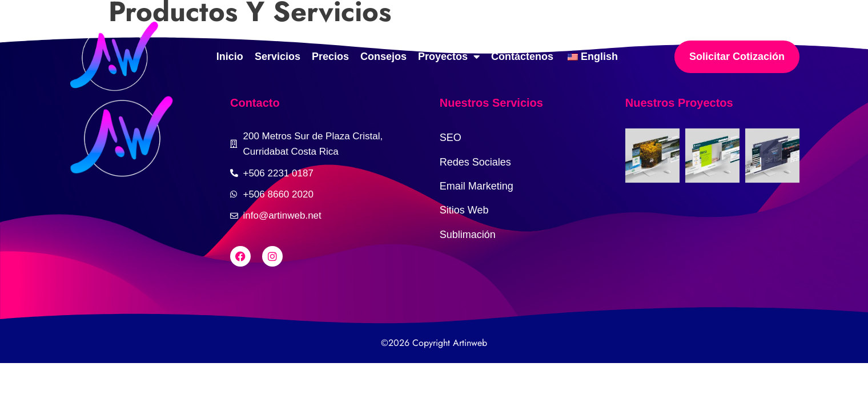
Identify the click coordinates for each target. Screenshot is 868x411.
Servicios (278, 57)
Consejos (383, 57)
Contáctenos (522, 57)
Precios (330, 57)
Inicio (230, 57)
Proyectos (449, 57)
